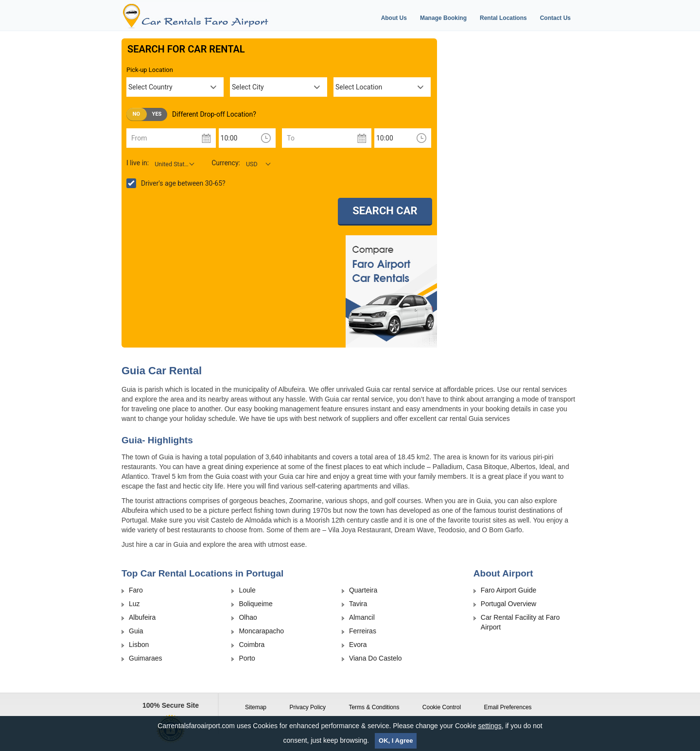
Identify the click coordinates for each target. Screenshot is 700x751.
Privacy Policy (307, 707)
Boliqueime (255, 604)
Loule (247, 590)
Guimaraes (145, 658)
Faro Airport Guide (508, 590)
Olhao (248, 617)
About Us (394, 18)
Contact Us (555, 18)
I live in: (138, 163)
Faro (136, 590)
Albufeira (142, 617)
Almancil (362, 617)
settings (490, 726)
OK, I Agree (396, 741)
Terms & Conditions (374, 707)
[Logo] (211, 16)
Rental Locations (503, 18)
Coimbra (252, 645)
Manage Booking (443, 18)
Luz (134, 604)
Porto (247, 658)
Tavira (358, 604)
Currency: (226, 163)
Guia (136, 631)
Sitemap (256, 707)
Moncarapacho (261, 631)
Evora (358, 645)
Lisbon (139, 645)
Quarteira (363, 590)
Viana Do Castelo (376, 658)
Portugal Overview (508, 604)
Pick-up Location (150, 70)
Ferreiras (363, 631)
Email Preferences (508, 707)
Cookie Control (442, 707)
